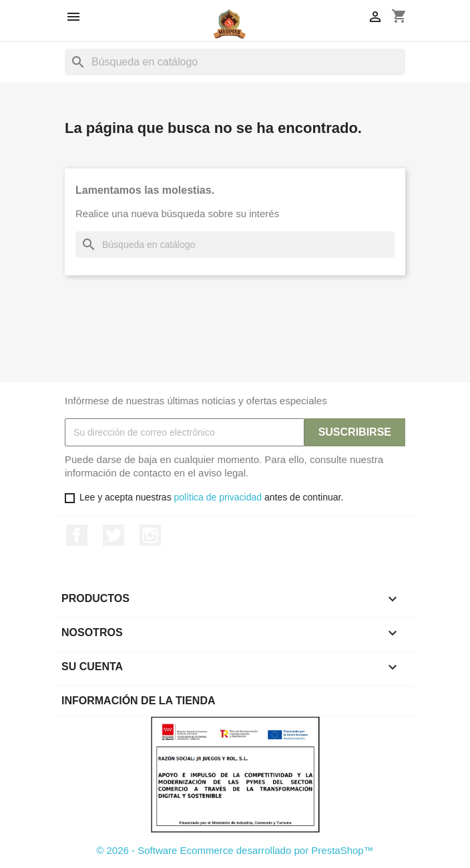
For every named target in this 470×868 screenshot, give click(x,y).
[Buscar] (235, 62)
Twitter (113, 535)
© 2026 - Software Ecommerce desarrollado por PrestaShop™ (235, 850)
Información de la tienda (139, 701)
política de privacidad (218, 497)
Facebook (77, 535)
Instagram (150, 535)
